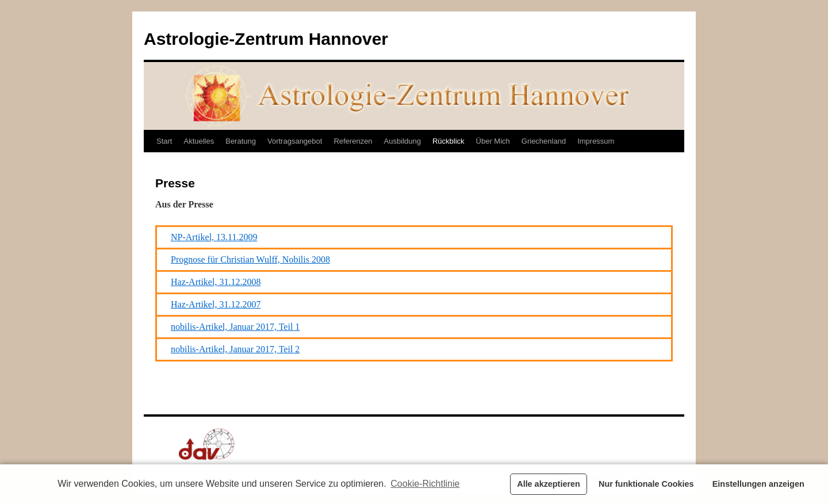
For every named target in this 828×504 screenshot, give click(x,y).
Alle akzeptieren (549, 484)
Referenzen (353, 141)
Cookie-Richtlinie (425, 484)
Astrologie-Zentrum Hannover (266, 39)
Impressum (596, 141)
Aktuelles (199, 141)
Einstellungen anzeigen (758, 484)
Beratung (241, 141)
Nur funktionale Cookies (646, 484)
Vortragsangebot (295, 141)
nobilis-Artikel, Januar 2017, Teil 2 (235, 349)
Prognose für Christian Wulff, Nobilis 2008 (250, 259)
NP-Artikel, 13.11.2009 (214, 237)
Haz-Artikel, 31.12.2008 (216, 282)
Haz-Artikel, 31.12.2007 (216, 304)
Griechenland (544, 141)
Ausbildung (402, 141)
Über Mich (493, 141)
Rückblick (448, 141)
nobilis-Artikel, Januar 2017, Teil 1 (235, 327)
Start (164, 141)
